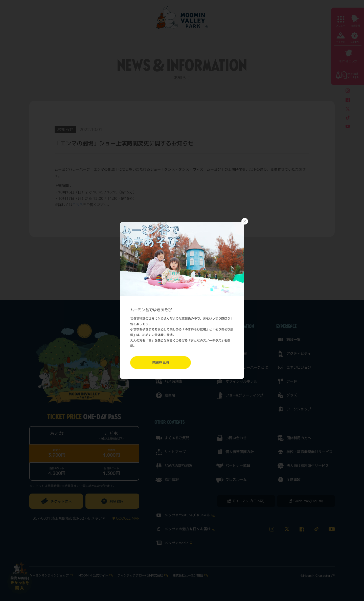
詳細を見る (161, 362)
